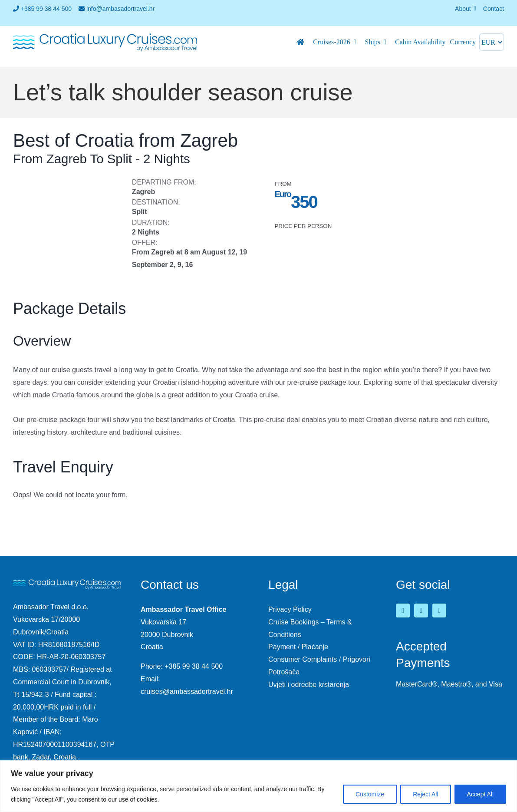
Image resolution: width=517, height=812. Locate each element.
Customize (370, 794)
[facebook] (403, 611)
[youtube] (421, 611)
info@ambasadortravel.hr (117, 9)
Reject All (425, 794)
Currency (463, 42)
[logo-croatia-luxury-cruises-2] (105, 35)
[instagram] (439, 611)
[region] (258, 786)
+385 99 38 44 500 (42, 9)
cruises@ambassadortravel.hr (187, 692)
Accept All (480, 794)
